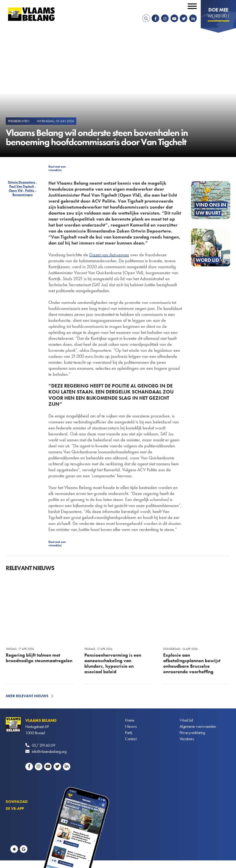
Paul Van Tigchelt (22, 186)
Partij (128, 733)
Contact (131, 739)
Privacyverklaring (192, 733)
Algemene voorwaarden (198, 727)
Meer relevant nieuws (27, 696)
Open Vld (16, 190)
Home (130, 720)
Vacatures (187, 739)
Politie (30, 190)
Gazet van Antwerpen (109, 255)
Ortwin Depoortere (22, 182)
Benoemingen (23, 195)
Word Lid (186, 720)
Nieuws (131, 727)
